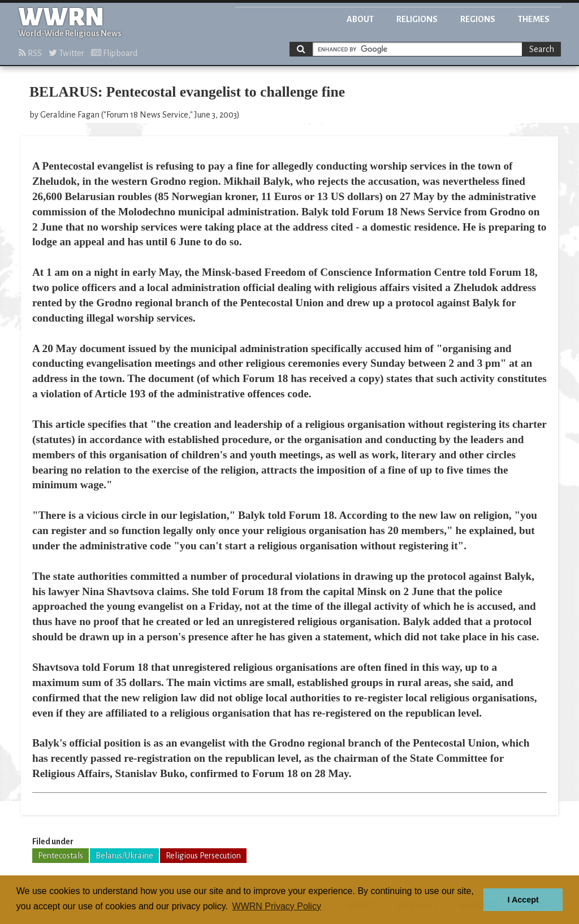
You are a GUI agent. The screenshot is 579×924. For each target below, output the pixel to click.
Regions (478, 19)
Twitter (66, 53)
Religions (417, 19)
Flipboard (114, 53)
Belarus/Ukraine (124, 856)
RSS (30, 53)
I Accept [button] (523, 900)
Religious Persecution (203, 856)
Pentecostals (61, 856)
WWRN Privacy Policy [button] (277, 906)
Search (542, 49)
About (360, 19)
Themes (534, 19)
